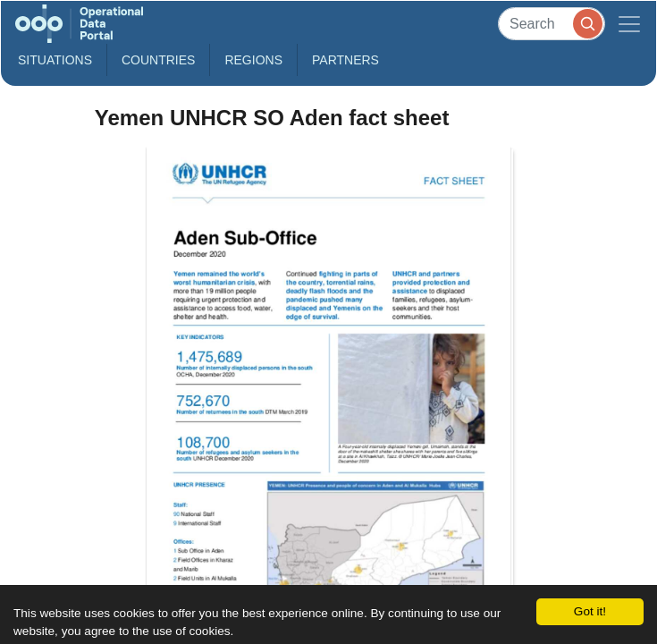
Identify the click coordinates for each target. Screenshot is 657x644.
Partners (345, 60)
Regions (253, 60)
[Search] (552, 24)
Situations (55, 60)
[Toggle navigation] (629, 24)
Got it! (590, 611)
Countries (158, 60)
